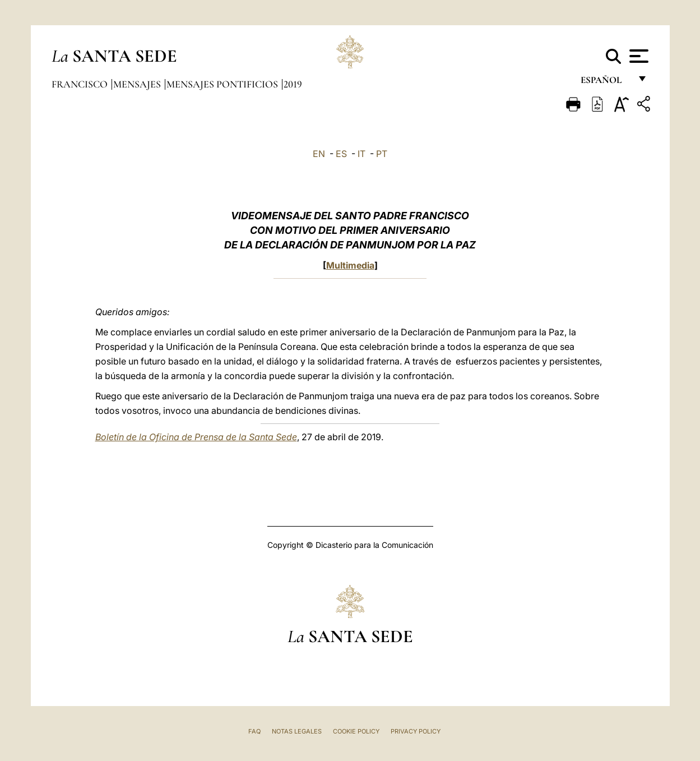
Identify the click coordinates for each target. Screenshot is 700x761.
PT (382, 154)
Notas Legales (297, 731)
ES (341, 154)
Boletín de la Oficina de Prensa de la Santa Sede (196, 437)
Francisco (81, 84)
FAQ (254, 731)
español (606, 83)
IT (361, 154)
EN (319, 154)
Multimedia (350, 265)
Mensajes (138, 84)
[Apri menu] (638, 56)
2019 (293, 84)
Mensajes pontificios (223, 84)
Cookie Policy (356, 731)
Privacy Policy (416, 731)
